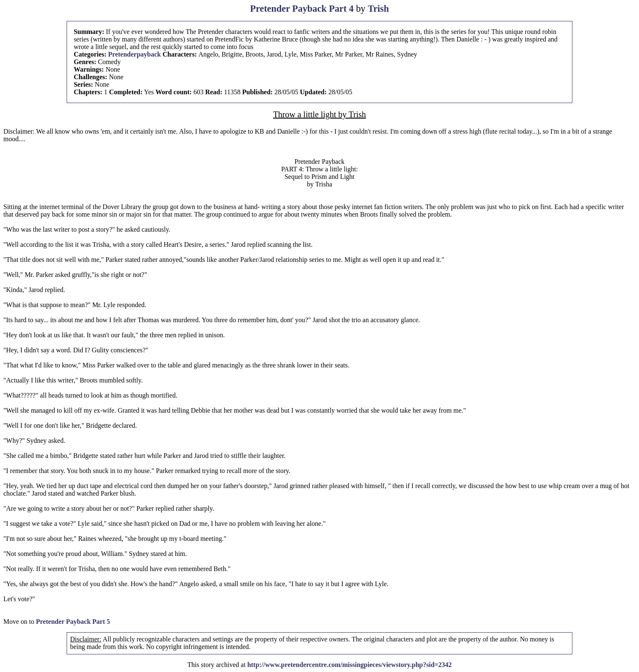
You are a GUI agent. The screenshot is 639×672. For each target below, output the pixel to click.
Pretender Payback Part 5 (73, 622)
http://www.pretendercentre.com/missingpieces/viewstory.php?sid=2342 (349, 665)
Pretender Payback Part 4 (302, 9)
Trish (379, 9)
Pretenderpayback (135, 54)
